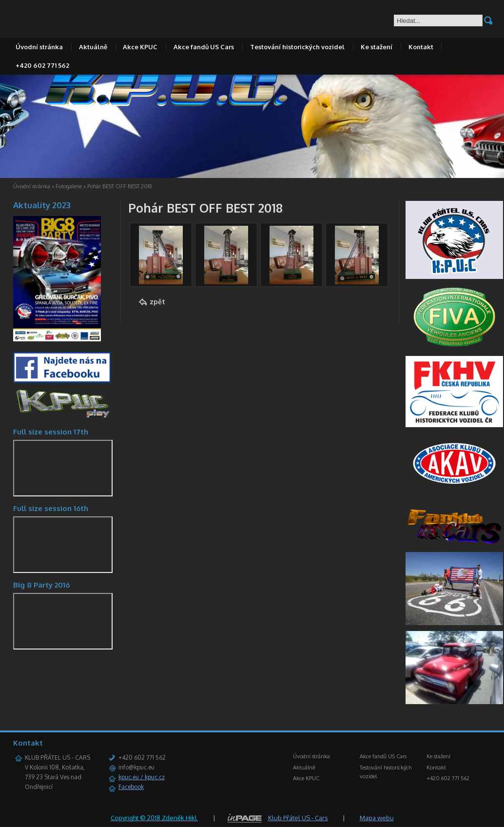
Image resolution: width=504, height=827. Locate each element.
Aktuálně (93, 47)
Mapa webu (377, 818)
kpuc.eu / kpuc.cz (142, 777)
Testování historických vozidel (297, 47)
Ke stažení (377, 47)
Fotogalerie (69, 186)
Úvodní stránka (39, 47)
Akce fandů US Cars (204, 47)
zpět (157, 302)
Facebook (131, 787)
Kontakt (421, 47)
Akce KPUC (140, 47)
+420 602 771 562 (42, 65)
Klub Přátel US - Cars (298, 818)
